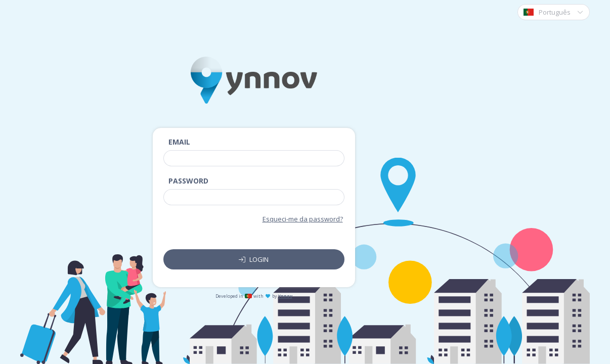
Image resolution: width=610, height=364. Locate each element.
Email (179, 142)
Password (188, 181)
